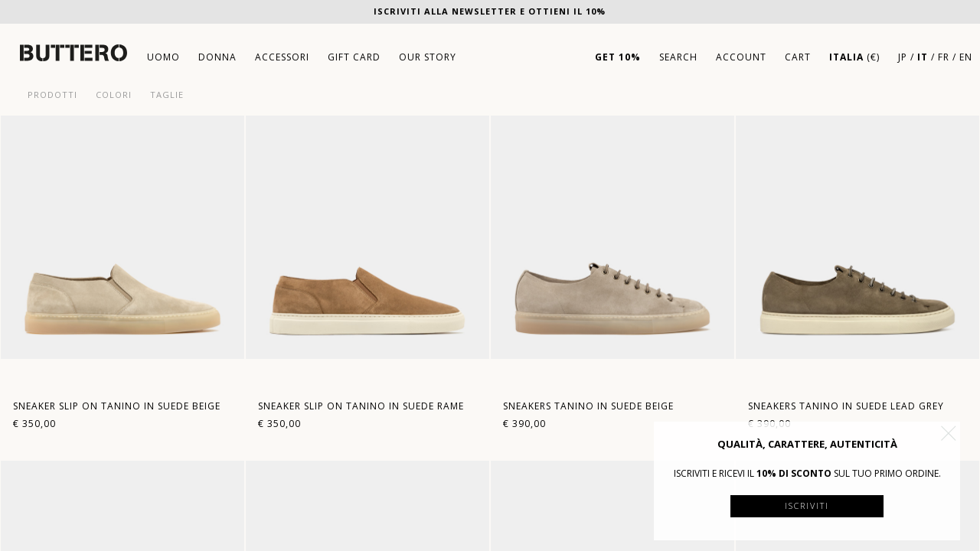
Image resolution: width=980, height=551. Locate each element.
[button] (949, 433)
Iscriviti (807, 505)
